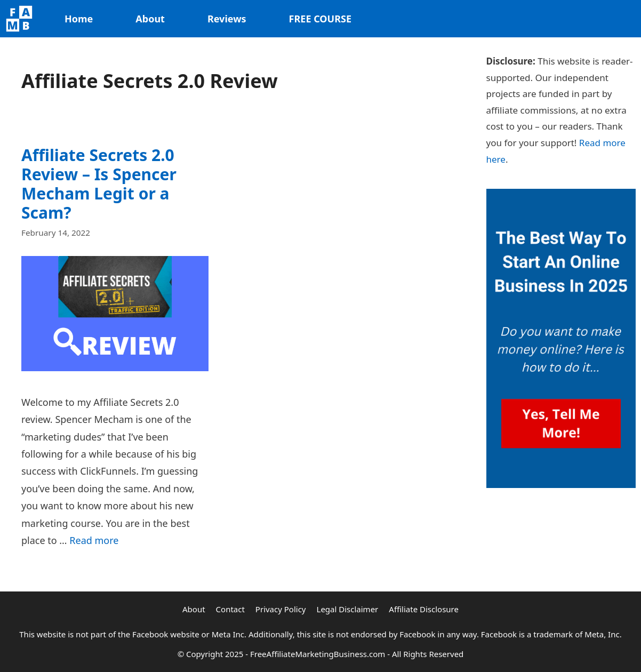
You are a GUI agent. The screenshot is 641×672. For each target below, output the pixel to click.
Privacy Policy (281, 609)
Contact (230, 609)
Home (79, 19)
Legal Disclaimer (348, 609)
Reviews (227, 19)
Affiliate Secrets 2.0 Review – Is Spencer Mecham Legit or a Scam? (99, 184)
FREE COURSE (320, 19)
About (150, 19)
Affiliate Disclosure (424, 609)
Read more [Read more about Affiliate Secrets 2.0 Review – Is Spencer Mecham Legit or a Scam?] (94, 540)
